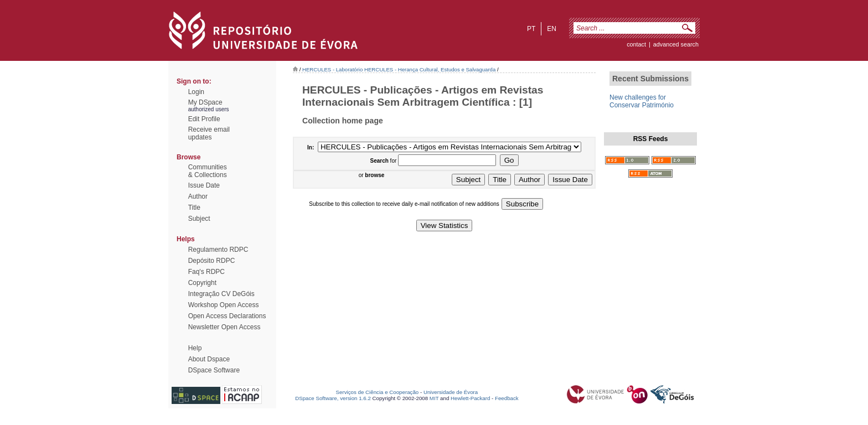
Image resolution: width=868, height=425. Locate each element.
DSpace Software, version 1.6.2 (333, 398)
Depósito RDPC (212, 261)
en (552, 29)
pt (531, 29)
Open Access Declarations (227, 316)
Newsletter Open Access (224, 327)
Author (198, 196)
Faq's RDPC (206, 272)
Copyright (202, 283)
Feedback (507, 398)
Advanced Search (676, 44)
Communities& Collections (208, 171)
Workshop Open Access (224, 305)
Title (194, 208)
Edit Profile (204, 119)
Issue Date (204, 185)
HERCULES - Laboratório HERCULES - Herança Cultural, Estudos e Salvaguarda (399, 69)
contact (636, 44)
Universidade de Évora (451, 392)
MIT (434, 398)
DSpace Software (214, 370)
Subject (199, 219)
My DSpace (205, 102)
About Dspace (209, 359)
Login (196, 92)
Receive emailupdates (209, 133)
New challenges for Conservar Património (642, 101)
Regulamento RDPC (218, 250)
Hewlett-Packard (470, 398)
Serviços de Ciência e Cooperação (378, 392)
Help (195, 348)
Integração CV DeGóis (221, 294)
